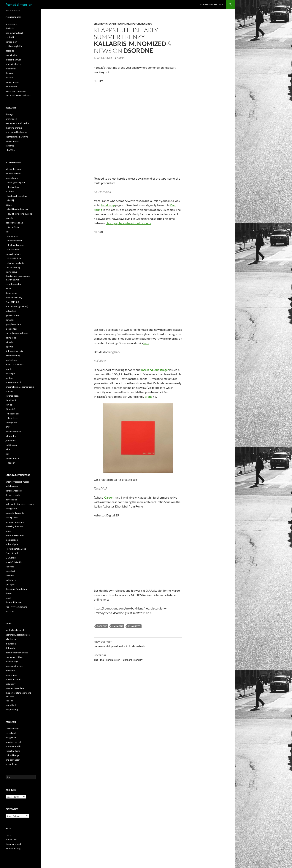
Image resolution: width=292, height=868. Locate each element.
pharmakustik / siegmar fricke (20, 387)
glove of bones (13, 315)
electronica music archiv (17, 123)
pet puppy (11, 684)
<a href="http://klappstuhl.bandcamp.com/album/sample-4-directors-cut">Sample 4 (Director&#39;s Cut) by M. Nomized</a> (126, 127)
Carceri (109, 497)
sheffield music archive (17, 137)
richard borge (12, 755)
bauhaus (10, 191)
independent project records (20, 504)
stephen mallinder (16, 263)
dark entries (11, 500)
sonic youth (11, 423)
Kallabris (117, 626)
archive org (11, 119)
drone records (13, 495)
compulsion (11, 42)
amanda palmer (13, 174)
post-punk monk (14, 679)
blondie (9, 218)
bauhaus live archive (17, 196)
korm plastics (12, 517)
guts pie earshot (13, 324)
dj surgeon (11, 644)
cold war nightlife (14, 46)
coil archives (14, 249)
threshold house (14, 602)
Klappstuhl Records (139, 24)
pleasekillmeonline (15, 688)
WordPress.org (13, 848)
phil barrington (13, 760)
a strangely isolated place (18, 635)
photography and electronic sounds (128, 223)
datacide (10, 51)
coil (7, 232)
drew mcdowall (15, 241)
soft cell (9, 405)
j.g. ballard (11, 733)
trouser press (12, 82)
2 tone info (11, 409)
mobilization (12, 540)
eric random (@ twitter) (17, 306)
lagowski (10, 347)
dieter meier (11, 293)
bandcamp (108, 205)
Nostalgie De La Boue (16, 549)
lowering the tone (14, 526)
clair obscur (11, 272)
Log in (8, 835)
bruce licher (11, 764)
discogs (9, 114)
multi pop (10, 670)
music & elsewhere (15, 535)
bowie (9, 205)
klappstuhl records (15, 513)
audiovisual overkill (15, 630)
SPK (8, 427)
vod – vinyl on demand (16, 607)
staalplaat (10, 571)
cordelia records (14, 491)
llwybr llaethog (13, 356)
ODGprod (11, 558)
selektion (10, 576)
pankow (9, 378)
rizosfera (10, 567)
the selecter (13, 418)
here (146, 343)
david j (11, 200)
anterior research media (17, 482)
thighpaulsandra (15, 245)
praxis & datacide (14, 562)
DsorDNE (102, 626)
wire (8, 449)
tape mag (10, 146)
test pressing (12, 710)
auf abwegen (12, 486)
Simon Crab (13, 227)
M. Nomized (134, 626)
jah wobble (11, 436)
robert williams (13, 751)
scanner (9, 391)
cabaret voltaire (13, 254)
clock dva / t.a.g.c (14, 267)
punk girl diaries (13, 64)
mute (8, 531)
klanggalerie (11, 509)
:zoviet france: (12, 458)
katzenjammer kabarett (17, 333)
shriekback (11, 400)
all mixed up (11, 639)
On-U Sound (12, 553)
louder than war (13, 60)
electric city (11, 55)
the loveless (13, 187)
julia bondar (11, 329)
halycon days (12, 662)
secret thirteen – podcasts (18, 95)
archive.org (11, 24)
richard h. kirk (14, 258)
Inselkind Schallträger (155, 370)
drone (149, 396)
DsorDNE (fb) (12, 302)
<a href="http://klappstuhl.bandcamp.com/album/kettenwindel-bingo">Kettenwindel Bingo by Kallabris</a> (126, 278)
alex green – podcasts (16, 91)
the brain (10, 28)
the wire (9, 73)
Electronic (101, 24)
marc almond (12, 178)
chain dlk (10, 37)
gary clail (10, 320)
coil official (13, 236)
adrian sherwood (14, 169)
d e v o (9, 289)
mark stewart (12, 360)
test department (13, 431)
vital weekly (11, 86)
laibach (9, 342)
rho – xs (9, 701)
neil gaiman (11, 737)
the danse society (14, 297)
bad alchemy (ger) (14, 33)
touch (8, 598)
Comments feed (13, 844)
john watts (11, 440)
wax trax (10, 611)
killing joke (11, 338)
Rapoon (11, 463)
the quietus (11, 69)
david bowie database (18, 209)
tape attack (11, 705)
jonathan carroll (13, 742)
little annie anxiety (14, 351)
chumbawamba (13, 284)
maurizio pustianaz (15, 364)
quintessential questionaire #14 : (138, 644)
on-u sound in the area (16, 132)
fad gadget (11, 311)
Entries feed (11, 839)
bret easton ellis (13, 746)
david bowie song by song (20, 214)
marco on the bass (14, 666)
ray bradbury (12, 729)
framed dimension (19, 4)
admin (121, 58)
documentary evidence (17, 653)
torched (9, 78)
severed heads (12, 396)
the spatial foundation (16, 589)
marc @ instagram (16, 182)
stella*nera (11, 580)
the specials (13, 414)
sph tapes (10, 584)
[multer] (10, 369)
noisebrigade (12, 544)
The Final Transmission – (138, 657)
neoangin (10, 373)
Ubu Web (10, 150)
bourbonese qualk (14, 223)
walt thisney (11, 445)
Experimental (117, 24)
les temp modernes (15, 522)
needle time (11, 675)
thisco (9, 593)
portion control (13, 382)
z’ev (7, 454)
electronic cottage (14, 657)
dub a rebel (11, 648)
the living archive (14, 128)
